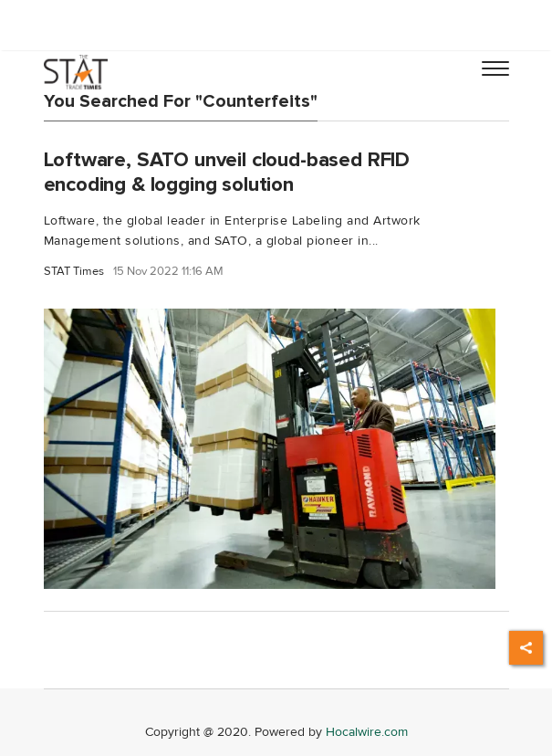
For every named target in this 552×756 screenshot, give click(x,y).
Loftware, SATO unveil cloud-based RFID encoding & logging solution (227, 172)
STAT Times (74, 272)
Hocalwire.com (367, 732)
